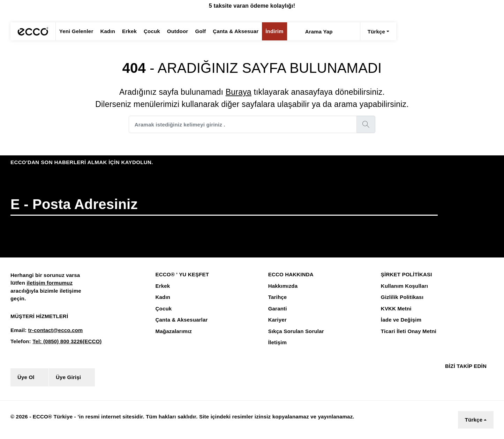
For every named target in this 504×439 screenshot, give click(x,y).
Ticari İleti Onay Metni (408, 331)
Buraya (238, 92)
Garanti (277, 309)
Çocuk (148, 31)
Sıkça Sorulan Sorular (295, 331)
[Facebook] (446, 377)
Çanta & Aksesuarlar (180, 320)
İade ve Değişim (400, 320)
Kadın (105, 31)
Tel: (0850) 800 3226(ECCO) (64, 341)
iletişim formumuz (48, 283)
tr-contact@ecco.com (53, 330)
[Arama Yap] (288, 31)
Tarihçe (277, 297)
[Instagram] (459, 377)
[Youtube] (475, 377)
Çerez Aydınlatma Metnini (153, 423)
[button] (473, 212)
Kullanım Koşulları (403, 286)
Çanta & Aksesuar (230, 31)
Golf (196, 31)
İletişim (277, 342)
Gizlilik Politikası (401, 297)
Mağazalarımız (174, 331)
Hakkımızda (283, 286)
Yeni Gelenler (76, 31)
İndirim (267, 31)
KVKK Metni (395, 309)
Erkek (126, 31)
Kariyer (277, 320)
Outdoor (173, 31)
